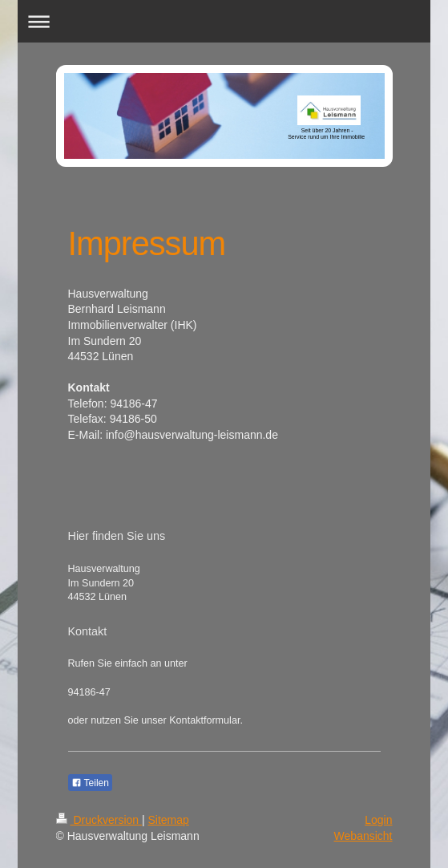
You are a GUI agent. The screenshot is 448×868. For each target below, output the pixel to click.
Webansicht (363, 836)
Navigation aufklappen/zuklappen (224, 21)
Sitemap (169, 820)
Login (378, 820)
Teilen (90, 783)
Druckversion (99, 820)
